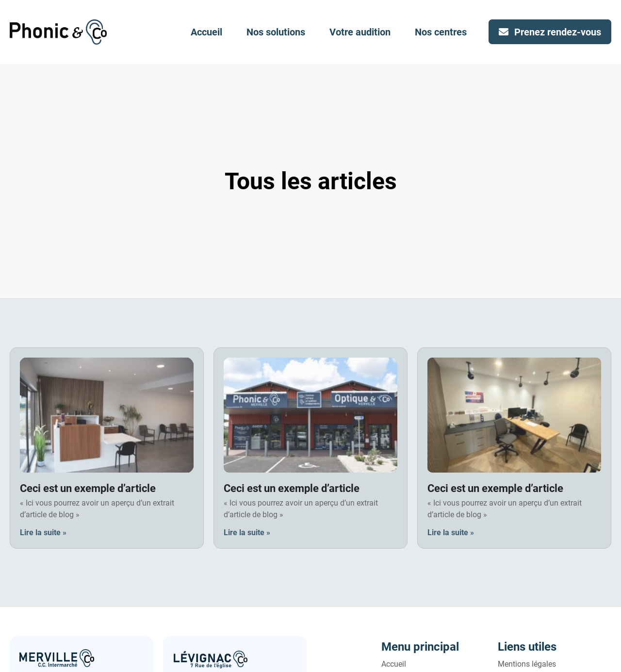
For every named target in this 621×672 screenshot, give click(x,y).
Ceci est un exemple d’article (88, 488)
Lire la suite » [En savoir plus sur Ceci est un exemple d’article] (43, 533)
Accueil (206, 32)
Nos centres (441, 32)
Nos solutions (276, 32)
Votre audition (360, 32)
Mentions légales (527, 664)
